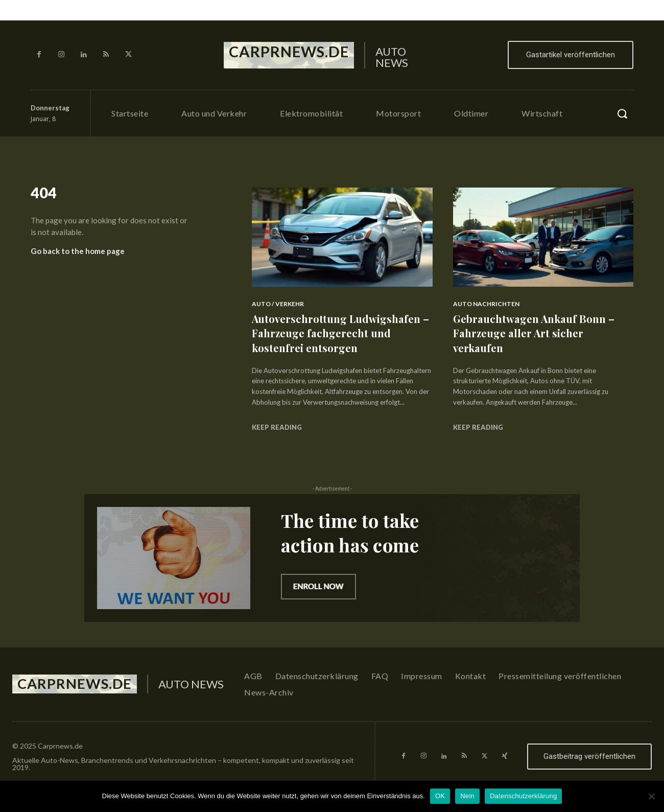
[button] (622, 113)
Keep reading (277, 427)
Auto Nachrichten (486, 304)
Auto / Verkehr (278, 304)
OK (440, 796)
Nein (467, 796)
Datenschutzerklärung (523, 796)
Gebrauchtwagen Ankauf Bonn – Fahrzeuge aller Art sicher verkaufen (539, 333)
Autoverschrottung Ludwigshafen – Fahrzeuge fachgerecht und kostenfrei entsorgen (342, 333)
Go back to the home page (78, 254)
